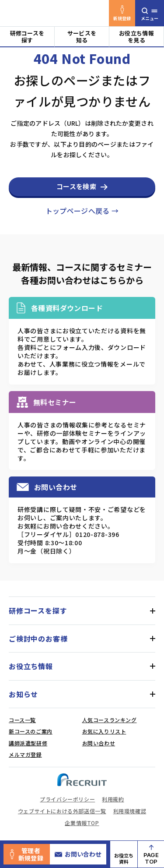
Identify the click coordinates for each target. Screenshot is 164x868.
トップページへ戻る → (82, 211)
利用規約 (113, 799)
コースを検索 (76, 186)
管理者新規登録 (27, 854)
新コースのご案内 (31, 731)
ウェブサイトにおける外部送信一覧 (62, 811)
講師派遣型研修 (28, 743)
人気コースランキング (110, 720)
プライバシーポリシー (67, 799)
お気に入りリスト (104, 731)
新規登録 (122, 13)
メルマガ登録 (25, 754)
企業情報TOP (82, 823)
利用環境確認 (130, 811)
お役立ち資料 (124, 858)
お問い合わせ (78, 854)
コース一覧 (22, 720)
